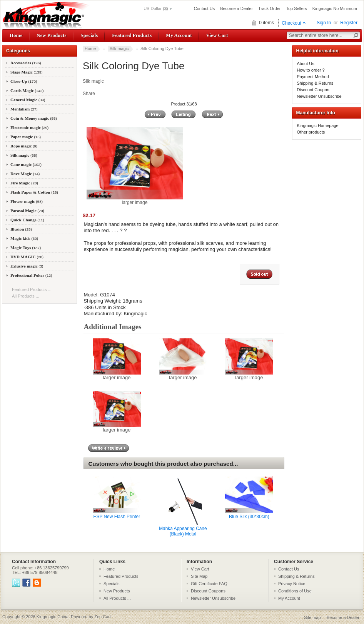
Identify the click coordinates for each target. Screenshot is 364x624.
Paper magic (26, 137)
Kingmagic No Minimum (335, 8)
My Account (179, 35)
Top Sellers (296, 8)
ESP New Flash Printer (117, 517)
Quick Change (27, 220)
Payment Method (313, 77)
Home (16, 35)
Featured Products (132, 35)
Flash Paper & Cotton (34, 192)
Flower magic (27, 201)
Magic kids (24, 238)
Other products (311, 132)
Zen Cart (103, 617)
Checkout (291, 23)
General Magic (28, 100)
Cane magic (26, 164)
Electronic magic (29, 127)
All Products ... (26, 296)
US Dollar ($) (156, 8)
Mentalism (24, 109)
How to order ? (311, 70)
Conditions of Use (295, 591)
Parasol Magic (27, 211)
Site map (312, 617)
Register (349, 23)
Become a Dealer (236, 8)
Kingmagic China (53, 617)
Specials (89, 35)
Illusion (21, 229)
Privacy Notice (292, 584)
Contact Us (204, 8)
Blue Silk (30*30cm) (249, 517)
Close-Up (24, 81)
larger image (117, 375)
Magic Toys (26, 248)
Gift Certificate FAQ (209, 584)
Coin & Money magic (34, 118)
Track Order (269, 8)
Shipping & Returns (315, 83)
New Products (51, 35)
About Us (306, 64)
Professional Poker (31, 275)
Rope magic (24, 146)
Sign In (324, 23)
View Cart (217, 35)
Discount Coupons (208, 591)
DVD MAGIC (27, 257)
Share (89, 94)
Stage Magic (27, 72)
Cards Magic (27, 90)
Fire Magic (24, 183)
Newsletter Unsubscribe (319, 96)
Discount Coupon (313, 90)
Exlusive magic (27, 266)
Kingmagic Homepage (318, 125)
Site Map (199, 576)
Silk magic (119, 49)
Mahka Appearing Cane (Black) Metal (183, 531)
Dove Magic (25, 174)
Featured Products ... (32, 289)
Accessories (26, 63)
